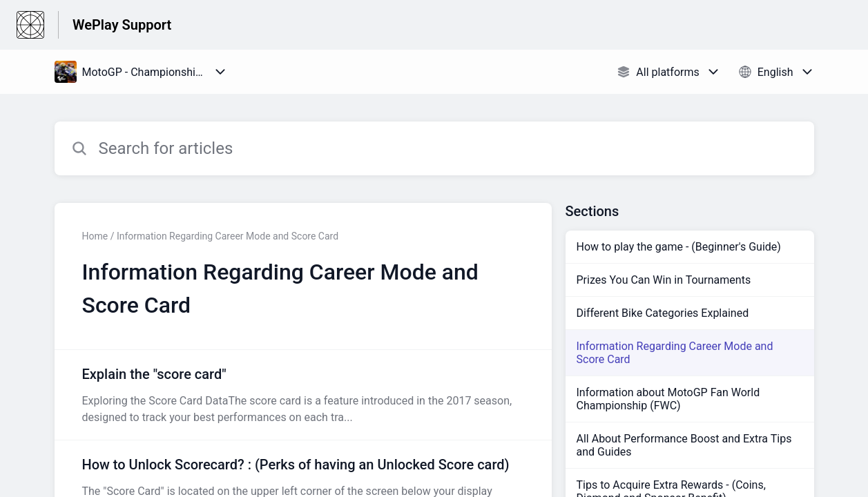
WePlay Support (122, 25)
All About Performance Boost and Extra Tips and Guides (684, 445)
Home (95, 236)
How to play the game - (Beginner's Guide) (679, 247)
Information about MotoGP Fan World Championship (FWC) (668, 399)
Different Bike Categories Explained (663, 313)
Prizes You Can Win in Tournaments (664, 280)
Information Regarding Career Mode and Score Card (675, 353)
